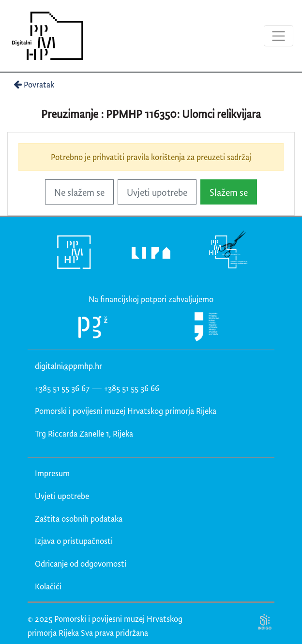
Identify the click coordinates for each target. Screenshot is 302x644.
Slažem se (229, 192)
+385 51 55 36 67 (62, 388)
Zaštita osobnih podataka (79, 519)
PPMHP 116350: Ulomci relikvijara (183, 114)
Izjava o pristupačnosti (74, 541)
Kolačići (48, 586)
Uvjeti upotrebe (157, 192)
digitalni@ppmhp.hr (68, 366)
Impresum (52, 473)
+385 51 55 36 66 (132, 388)
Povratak (33, 84)
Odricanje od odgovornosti (81, 563)
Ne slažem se (79, 192)
